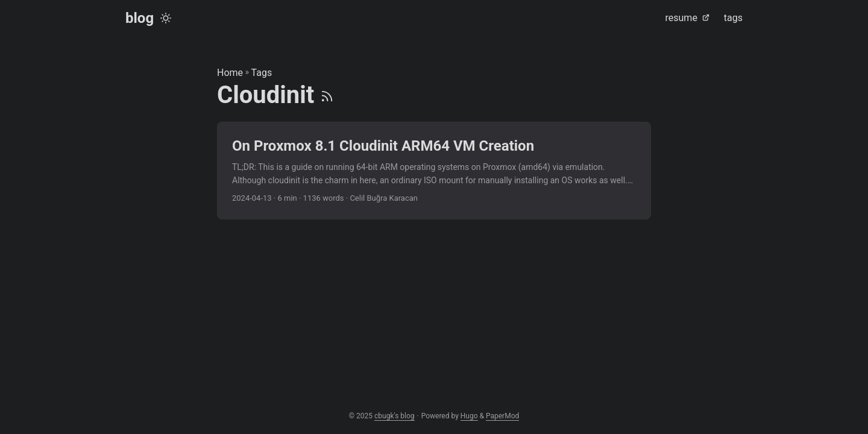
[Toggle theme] (166, 18)
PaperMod (502, 416)
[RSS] (327, 95)
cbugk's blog (395, 416)
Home (230, 73)
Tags (262, 73)
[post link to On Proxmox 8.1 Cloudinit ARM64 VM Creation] (434, 171)
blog (140, 18)
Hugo (469, 416)
